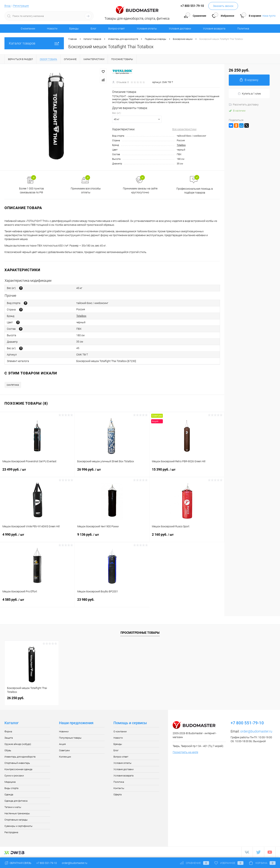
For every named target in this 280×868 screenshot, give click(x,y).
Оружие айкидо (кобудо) (18, 744)
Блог (93, 29)
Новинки (64, 731)
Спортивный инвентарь (17, 763)
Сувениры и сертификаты (18, 826)
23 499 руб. (37, 472)
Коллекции (65, 757)
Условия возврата (214, 29)
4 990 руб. (37, 537)
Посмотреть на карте (185, 752)
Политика (243, 29)
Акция (62, 744)
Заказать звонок (223, 6)
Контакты (119, 788)
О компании (28, 29)
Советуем (64, 750)
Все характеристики (184, 129)
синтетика (13, 385)
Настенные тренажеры (17, 813)
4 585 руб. (37, 602)
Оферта (118, 795)
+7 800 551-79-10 (47, 863)
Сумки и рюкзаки (14, 776)
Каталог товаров (34, 43)
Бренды (74, 29)
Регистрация (21, 6)
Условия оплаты (147, 29)
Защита (9, 738)
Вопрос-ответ (117, 29)
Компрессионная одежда (18, 769)
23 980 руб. (112, 602)
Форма (8, 731)
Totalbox (181, 145)
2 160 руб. (187, 537)
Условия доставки (180, 29)
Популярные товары (70, 738)
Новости (52, 29)
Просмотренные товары (140, 633)
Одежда (9, 795)
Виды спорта (11, 788)
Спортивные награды (16, 820)
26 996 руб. (112, 472)
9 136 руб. (112, 537)
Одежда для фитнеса (16, 801)
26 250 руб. (16, 698)
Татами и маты (13, 807)
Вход (7, 6)
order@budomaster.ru (256, 731)
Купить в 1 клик (249, 94)
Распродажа (11, 832)
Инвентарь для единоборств (20, 757)
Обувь (8, 750)
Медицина (10, 782)
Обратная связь (18, 863)
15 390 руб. (187, 472)
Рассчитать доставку (244, 105)
